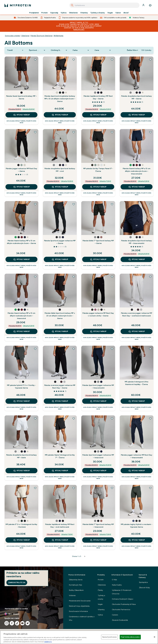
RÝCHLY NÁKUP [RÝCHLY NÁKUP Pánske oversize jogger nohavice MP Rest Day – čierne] (60, 401)
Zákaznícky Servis (76, 580)
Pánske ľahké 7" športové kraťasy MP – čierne (98, 242)
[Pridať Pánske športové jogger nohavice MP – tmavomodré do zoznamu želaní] (112, 349)
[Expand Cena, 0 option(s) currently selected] (103, 50)
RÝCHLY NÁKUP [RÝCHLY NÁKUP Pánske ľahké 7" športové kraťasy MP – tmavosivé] (98, 540)
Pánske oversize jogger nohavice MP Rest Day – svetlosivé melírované (137, 314)
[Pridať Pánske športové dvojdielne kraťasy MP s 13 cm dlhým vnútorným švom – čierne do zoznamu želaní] (74, 60)
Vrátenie (72, 595)
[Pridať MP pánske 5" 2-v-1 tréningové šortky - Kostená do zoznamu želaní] (35, 488)
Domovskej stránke (12, 36)
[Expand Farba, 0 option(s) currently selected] (81, 50)
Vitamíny (84, 13)
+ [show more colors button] (66, 93)
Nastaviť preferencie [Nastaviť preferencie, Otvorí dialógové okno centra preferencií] (110, 637)
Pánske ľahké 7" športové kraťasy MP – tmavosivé (98, 526)
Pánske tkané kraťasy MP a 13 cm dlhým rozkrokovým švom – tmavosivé (21, 316)
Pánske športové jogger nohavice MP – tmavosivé (98, 456)
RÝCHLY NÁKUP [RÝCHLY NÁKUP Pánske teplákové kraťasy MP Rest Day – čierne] (98, 115)
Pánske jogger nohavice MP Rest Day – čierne (21, 170)
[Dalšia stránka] (85, 556)
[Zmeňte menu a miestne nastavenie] (32, 614)
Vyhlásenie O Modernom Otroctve (122, 592)
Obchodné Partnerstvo (121, 610)
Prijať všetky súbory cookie (130, 637)
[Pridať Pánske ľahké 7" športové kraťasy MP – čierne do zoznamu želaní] (112, 204)
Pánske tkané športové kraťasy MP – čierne (22, 97)
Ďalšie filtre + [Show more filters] (132, 50)
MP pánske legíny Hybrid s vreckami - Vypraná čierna (137, 526)
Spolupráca (143, 582)
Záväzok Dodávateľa (120, 620)
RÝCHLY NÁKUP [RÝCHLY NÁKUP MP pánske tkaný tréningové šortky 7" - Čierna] (60, 471)
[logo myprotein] (18, 5)
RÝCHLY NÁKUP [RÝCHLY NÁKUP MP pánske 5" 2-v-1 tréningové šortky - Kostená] (21, 540)
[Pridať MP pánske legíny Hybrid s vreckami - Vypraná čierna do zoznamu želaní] (150, 488)
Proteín (44, 13)
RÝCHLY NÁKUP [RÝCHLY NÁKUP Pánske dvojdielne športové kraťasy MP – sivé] (60, 187)
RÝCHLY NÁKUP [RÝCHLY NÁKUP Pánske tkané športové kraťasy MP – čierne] (21, 115)
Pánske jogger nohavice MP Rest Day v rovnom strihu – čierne (98, 314)
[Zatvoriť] (154, 637)
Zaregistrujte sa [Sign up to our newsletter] (17, 582)
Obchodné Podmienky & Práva (124, 604)
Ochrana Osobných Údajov (123, 599)
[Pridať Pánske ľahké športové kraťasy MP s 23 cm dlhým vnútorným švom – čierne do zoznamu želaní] (74, 277)
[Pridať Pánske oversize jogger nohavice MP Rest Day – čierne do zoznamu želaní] (74, 349)
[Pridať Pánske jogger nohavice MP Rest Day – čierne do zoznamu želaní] (35, 132)
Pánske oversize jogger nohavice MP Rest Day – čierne (60, 387)
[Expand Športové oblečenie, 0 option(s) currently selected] (37, 50)
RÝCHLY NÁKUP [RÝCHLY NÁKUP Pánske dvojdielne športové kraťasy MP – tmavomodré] (137, 259)
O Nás (114, 580)
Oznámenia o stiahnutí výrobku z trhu (82, 618)
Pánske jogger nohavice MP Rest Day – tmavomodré (137, 456)
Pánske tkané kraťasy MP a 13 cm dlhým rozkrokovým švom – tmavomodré (137, 171)
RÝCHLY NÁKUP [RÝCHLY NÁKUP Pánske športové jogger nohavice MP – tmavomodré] (98, 401)
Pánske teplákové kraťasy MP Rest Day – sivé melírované (60, 526)
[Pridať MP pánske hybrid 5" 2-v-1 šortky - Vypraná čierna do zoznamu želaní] (35, 349)
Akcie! (126, 13)
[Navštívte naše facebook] (12, 623)
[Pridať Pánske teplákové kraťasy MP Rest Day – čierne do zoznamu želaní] (112, 60)
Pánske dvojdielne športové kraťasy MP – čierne (136, 97)
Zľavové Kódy (144, 588)
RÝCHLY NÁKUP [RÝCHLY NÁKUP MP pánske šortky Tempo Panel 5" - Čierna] (98, 187)
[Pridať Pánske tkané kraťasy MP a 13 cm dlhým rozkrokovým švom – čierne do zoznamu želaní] (35, 204)
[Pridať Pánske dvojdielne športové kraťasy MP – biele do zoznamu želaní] (35, 418)
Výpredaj (54, 13)
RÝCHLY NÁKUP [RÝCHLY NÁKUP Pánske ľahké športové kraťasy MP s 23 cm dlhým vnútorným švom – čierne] (60, 331)
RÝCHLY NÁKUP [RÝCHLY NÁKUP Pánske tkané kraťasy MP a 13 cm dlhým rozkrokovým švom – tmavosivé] (21, 331)
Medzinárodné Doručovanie (80, 601)
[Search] (72, 5)
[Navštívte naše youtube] (22, 623)
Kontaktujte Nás (75, 585)
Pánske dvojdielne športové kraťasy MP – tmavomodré (136, 242)
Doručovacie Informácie (78, 611)
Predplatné (34, 13)
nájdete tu (48, 642)
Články (100, 590)
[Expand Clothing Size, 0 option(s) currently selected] (59, 50)
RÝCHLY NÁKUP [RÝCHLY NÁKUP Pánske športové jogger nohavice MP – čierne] (60, 259)
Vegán (110, 13)
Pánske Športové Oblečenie (42, 36)
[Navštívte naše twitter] (28, 623)
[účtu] (144, 5)
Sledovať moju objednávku (79, 606)
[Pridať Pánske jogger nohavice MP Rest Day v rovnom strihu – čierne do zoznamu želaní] (112, 277)
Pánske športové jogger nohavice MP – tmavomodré (98, 387)
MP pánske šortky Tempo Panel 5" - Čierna (98, 170)
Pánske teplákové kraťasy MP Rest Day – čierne (98, 97)
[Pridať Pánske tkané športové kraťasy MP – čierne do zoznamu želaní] (35, 60)
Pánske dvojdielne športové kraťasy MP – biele (22, 456)
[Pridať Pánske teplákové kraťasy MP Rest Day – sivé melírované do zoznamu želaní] (74, 488)
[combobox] (104, 5)
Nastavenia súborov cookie (16, 609)
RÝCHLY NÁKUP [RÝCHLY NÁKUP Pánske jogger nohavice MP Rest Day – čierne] (21, 187)
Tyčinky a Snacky (98, 13)
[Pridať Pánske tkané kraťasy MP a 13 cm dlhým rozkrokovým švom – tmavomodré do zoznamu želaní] (150, 132)
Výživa (64, 13)
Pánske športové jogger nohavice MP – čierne (60, 242)
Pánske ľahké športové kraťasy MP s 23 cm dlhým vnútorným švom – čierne (60, 316)
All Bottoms (59, 36)
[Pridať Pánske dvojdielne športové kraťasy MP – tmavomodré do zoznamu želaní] (150, 204)
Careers (115, 615)
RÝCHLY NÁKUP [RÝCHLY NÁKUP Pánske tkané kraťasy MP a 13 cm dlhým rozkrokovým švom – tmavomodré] (137, 187)
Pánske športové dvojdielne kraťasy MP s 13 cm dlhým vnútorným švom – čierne (60, 99)
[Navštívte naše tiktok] (17, 623)
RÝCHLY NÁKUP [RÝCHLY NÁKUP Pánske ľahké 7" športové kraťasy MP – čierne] (98, 259)
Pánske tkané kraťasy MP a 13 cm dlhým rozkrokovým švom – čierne (21, 242)
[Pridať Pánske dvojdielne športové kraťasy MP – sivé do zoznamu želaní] (74, 132)
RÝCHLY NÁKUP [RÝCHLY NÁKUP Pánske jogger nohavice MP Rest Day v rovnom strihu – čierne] (98, 331)
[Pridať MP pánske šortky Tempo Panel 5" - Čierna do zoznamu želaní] (112, 132)
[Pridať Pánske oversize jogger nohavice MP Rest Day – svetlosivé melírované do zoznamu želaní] (150, 277)
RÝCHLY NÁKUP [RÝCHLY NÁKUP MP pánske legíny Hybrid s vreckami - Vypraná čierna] (137, 540)
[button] (22, 93)
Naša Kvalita (117, 585)
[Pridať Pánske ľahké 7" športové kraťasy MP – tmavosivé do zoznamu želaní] (112, 488)
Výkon (118, 13)
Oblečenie (73, 13)
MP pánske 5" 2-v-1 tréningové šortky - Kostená (21, 526)
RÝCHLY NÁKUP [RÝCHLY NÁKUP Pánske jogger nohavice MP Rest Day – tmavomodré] (137, 471)
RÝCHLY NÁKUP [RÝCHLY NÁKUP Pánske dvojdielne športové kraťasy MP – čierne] (137, 115)
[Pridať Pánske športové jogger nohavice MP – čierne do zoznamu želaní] (74, 204)
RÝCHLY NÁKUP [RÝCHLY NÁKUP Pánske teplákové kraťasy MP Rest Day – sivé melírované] (60, 540)
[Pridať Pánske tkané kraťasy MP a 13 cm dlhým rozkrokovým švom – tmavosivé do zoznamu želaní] (35, 277)
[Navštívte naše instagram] (7, 623)
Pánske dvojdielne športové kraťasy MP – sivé (60, 170)
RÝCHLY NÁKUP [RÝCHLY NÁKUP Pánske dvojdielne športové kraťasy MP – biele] (21, 471)
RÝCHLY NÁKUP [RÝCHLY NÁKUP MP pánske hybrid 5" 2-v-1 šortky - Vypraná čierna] (21, 401)
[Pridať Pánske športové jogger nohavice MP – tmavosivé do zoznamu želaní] (112, 418)
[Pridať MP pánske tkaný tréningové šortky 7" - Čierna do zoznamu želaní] (74, 418)
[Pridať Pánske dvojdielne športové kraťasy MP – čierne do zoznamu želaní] (150, 60)
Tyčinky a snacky (101, 597)
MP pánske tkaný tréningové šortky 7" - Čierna (60, 456)
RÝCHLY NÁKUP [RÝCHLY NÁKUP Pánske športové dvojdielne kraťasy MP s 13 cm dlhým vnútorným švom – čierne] (60, 115)
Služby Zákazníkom (76, 590)
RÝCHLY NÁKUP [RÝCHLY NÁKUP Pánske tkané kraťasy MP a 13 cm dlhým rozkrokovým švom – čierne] (21, 259)
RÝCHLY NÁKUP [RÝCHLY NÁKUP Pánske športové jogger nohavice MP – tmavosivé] (98, 471)
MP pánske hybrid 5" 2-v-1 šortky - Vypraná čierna (21, 387)
